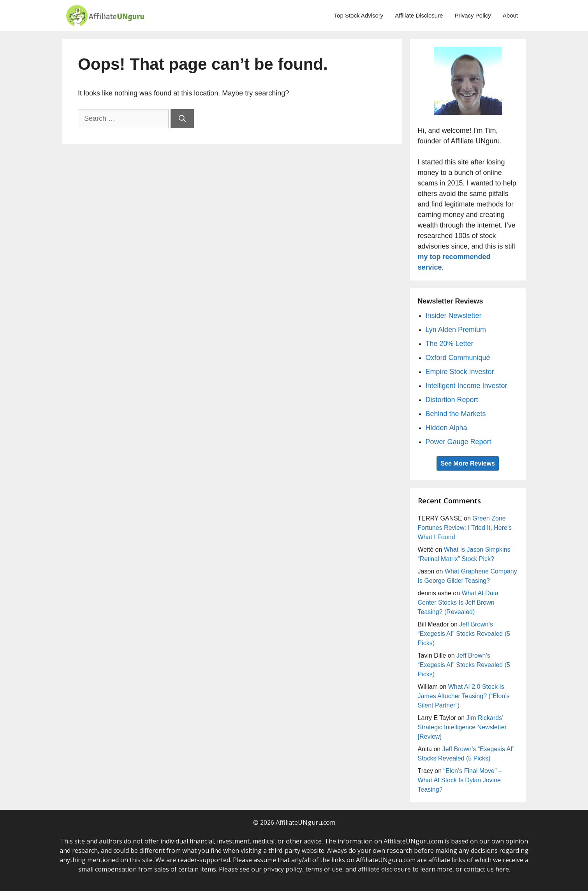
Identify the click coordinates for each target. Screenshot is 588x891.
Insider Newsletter (454, 316)
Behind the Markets (456, 414)
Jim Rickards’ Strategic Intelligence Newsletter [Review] (462, 727)
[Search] (182, 119)
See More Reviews (468, 463)
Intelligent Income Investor (467, 386)
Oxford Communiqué (458, 358)
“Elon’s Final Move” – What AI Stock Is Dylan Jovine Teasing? (460, 780)
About (510, 15)
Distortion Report (452, 400)
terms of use (324, 869)
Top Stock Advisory (359, 15)
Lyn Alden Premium (456, 330)
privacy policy (283, 869)
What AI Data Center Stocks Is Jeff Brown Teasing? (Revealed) (458, 603)
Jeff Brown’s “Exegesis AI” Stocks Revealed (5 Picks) (464, 634)
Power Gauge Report (459, 442)
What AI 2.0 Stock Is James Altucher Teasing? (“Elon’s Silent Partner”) (464, 696)
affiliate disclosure (384, 869)
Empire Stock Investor (460, 372)
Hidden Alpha (446, 428)
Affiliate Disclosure (419, 15)
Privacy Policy (473, 15)
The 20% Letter (450, 344)
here (502, 869)
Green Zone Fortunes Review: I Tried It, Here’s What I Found (465, 528)
